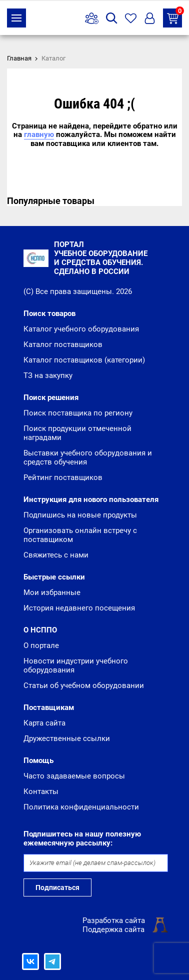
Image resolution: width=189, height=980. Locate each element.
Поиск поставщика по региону (78, 413)
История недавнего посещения (79, 608)
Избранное (131, 18)
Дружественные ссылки (67, 738)
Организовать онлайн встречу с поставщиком (80, 535)
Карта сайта (44, 723)
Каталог (16, 18)
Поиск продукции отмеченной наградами (77, 433)
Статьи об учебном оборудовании (84, 685)
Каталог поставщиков (63, 344)
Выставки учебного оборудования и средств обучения (88, 457)
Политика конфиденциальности (81, 807)
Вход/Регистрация (150, 18)
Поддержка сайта (113, 929)
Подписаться (57, 887)
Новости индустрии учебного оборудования (76, 665)
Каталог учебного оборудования (81, 329)
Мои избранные (52, 592)
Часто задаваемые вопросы (74, 776)
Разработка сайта (114, 920)
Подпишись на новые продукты (80, 515)
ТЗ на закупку (174, 16)
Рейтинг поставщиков (63, 477)
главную (39, 134)
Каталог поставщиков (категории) (84, 360)
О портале (41, 645)
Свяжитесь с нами (56, 555)
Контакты (41, 791)
